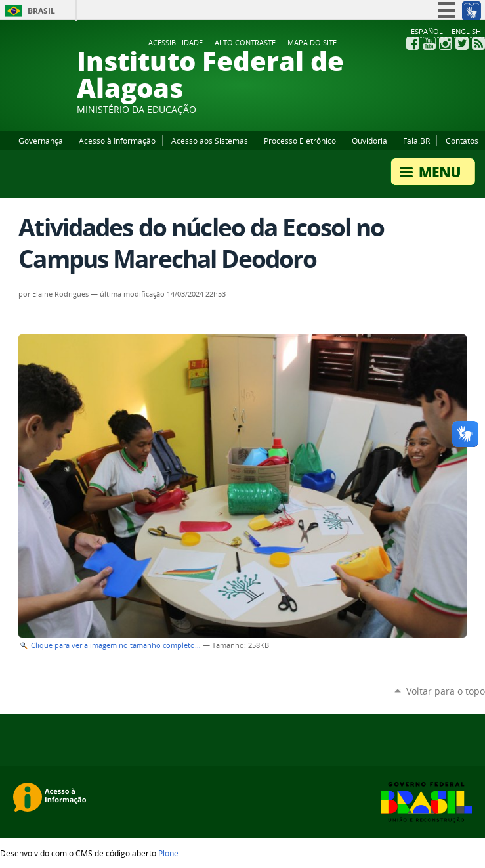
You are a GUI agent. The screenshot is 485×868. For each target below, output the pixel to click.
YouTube (429, 43)
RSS (478, 43)
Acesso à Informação (117, 141)
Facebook (413, 43)
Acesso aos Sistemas (210, 141)
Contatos (462, 141)
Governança (41, 141)
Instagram (446, 43)
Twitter (462, 43)
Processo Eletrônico (300, 141)
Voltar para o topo (446, 691)
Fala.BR (416, 141)
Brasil (41, 11)
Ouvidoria (369, 141)
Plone (168, 853)
